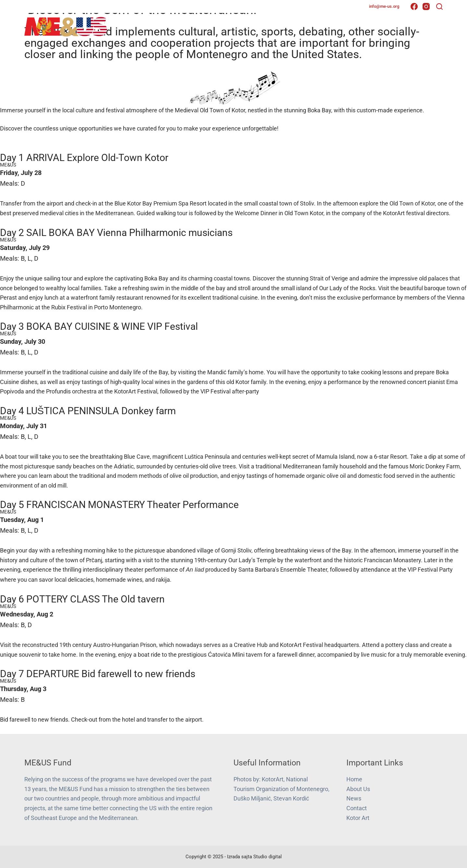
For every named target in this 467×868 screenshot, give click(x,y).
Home (264, 26)
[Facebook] (414, 6)
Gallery (394, 26)
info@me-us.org (384, 6)
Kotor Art (358, 818)
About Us (294, 26)
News (365, 26)
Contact (426, 26)
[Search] (439, 6)
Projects (333, 26)
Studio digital (268, 857)
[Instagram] (426, 6)
